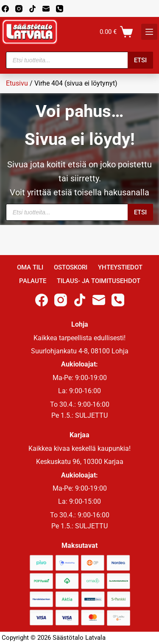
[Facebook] (5, 9)
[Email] (46, 9)
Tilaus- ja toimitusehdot (99, 281)
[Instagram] (19, 9)
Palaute (33, 281)
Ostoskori (71, 267)
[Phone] (60, 9)
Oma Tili (30, 267)
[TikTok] (32, 9)
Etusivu (17, 83)
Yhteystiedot (120, 267)
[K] (149, 32)
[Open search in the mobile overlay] (80, 60)
